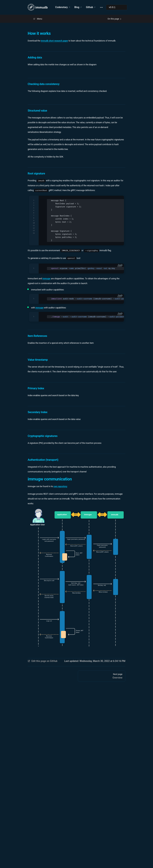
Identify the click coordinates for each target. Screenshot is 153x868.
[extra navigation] (101, 7)
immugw (46, 279)
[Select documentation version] (117, 7)
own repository (60, 486)
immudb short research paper (54, 41)
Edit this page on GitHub (43, 661)
